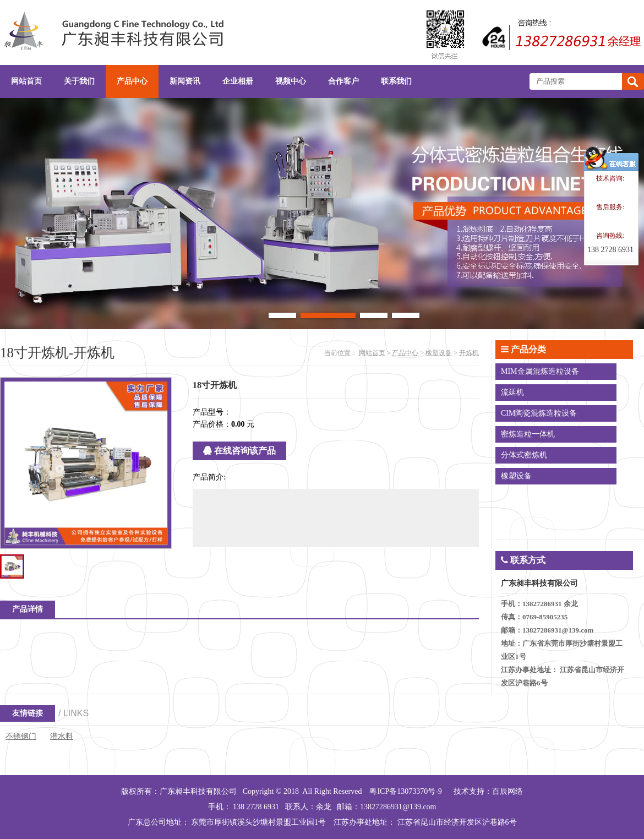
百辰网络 (507, 791)
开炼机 (469, 353)
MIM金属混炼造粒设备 (540, 371)
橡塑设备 (439, 353)
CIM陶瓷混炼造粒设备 (539, 413)
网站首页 (372, 353)
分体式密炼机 (524, 455)
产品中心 (405, 353)
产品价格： (212, 424)
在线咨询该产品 (239, 451)
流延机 (512, 392)
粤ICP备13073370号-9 (405, 791)
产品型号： (212, 412)
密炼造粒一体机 (528, 434)
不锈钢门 (21, 736)
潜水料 (62, 736)
